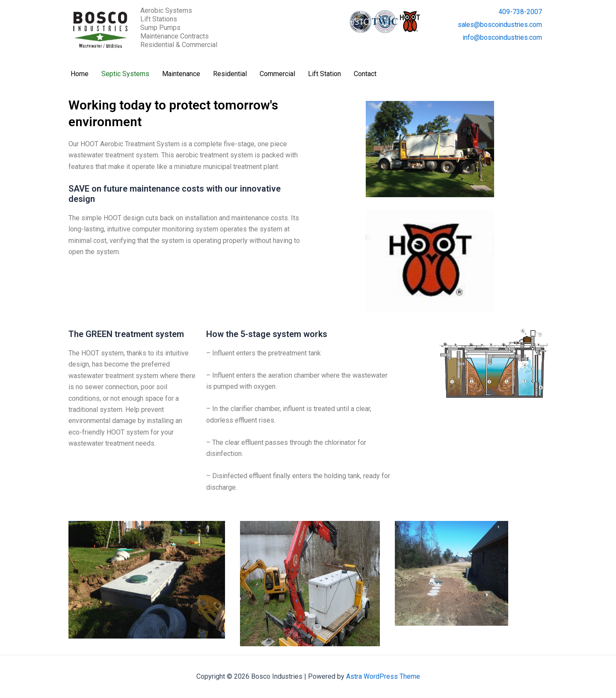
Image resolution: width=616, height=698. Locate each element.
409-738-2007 (520, 12)
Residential (230, 74)
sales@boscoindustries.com (499, 25)
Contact (365, 74)
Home (80, 74)
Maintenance (181, 74)
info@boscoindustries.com (502, 37)
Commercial (277, 74)
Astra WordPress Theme (383, 676)
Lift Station (324, 74)
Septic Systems (125, 74)
